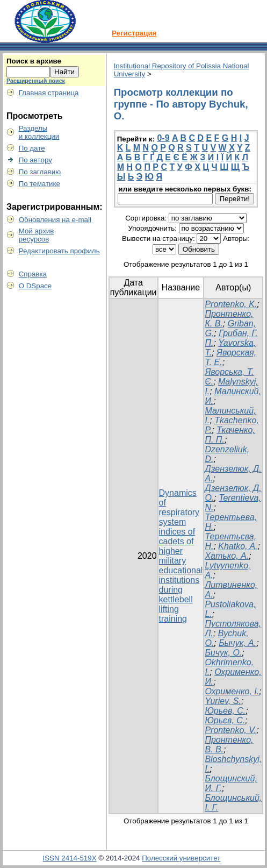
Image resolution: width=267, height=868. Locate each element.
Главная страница (49, 93)
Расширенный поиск (36, 81)
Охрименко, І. (232, 691)
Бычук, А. (237, 643)
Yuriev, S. (223, 701)
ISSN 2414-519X (70, 858)
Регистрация (134, 33)
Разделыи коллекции (39, 132)
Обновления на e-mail (55, 220)
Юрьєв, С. (225, 720)
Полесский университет (181, 858)
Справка (33, 274)
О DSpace (35, 286)
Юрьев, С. (225, 711)
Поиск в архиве (34, 61)
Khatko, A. (238, 546)
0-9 (163, 138)
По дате (32, 148)
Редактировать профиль (59, 251)
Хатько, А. (227, 556)
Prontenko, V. (230, 730)
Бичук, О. (223, 653)
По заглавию (40, 172)
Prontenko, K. (231, 304)
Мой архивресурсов (37, 235)
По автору (35, 160)
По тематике (39, 184)
